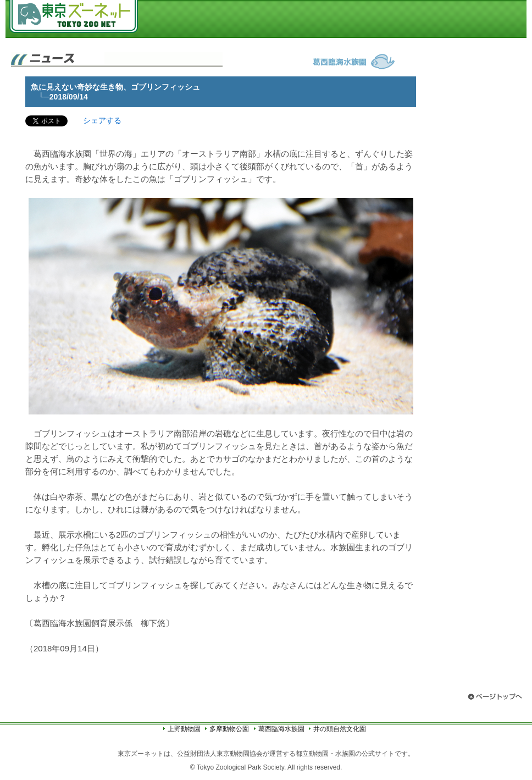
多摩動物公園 (229, 729)
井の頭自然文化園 (340, 729)
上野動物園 (184, 729)
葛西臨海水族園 (281, 729)
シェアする (102, 120)
